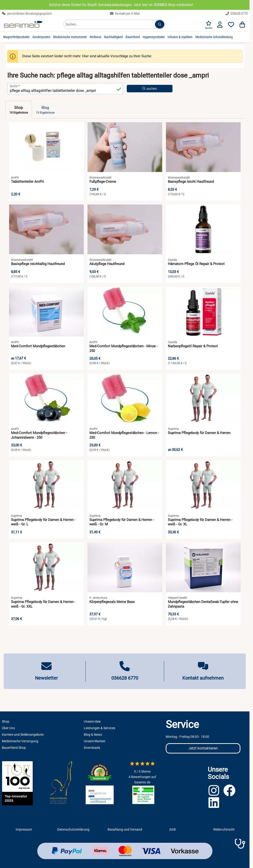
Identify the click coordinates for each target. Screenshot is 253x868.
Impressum (24, 829)
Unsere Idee (92, 721)
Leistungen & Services (100, 728)
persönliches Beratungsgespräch (27, 14)
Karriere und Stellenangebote (23, 735)
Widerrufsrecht (224, 829)
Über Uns (8, 728)
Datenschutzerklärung (73, 829)
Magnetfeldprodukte (16, 37)
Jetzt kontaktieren (203, 748)
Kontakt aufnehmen (203, 678)
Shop (6, 721)
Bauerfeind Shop (14, 748)
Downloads (92, 748)
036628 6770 (237, 14)
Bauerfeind (133, 37)
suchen (149, 89)
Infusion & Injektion (180, 37)
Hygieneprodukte (154, 37)
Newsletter (46, 678)
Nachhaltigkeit (113, 37)
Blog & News (93, 735)
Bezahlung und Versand (125, 829)
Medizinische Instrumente (70, 37)
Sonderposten (41, 37)
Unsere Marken (95, 741)
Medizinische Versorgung (20, 741)
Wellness (95, 37)
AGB (172, 829)
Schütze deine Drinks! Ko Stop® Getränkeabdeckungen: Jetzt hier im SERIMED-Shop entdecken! (121, 5)
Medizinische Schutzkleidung (214, 37)
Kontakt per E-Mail (125, 14)
